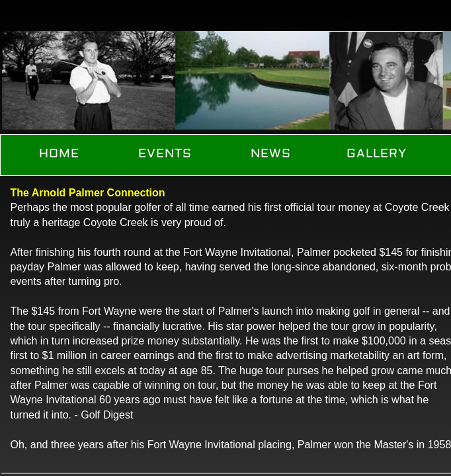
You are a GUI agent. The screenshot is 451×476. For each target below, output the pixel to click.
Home (59, 154)
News (271, 154)
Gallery (377, 154)
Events (165, 154)
